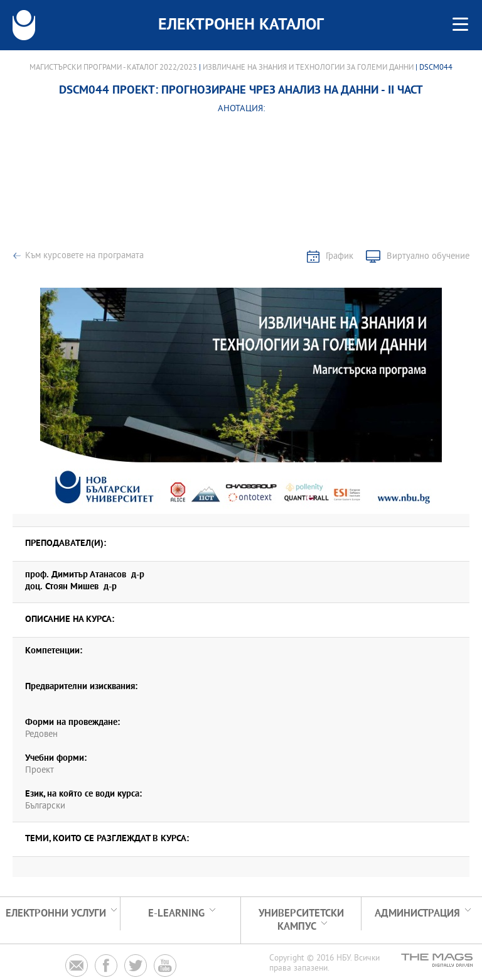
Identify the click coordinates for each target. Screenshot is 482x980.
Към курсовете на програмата (84, 256)
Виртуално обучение (428, 257)
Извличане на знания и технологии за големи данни (308, 68)
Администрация (417, 914)
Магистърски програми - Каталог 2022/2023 (113, 68)
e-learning (176, 914)
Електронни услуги (56, 914)
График (340, 257)
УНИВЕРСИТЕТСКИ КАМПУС (301, 920)
